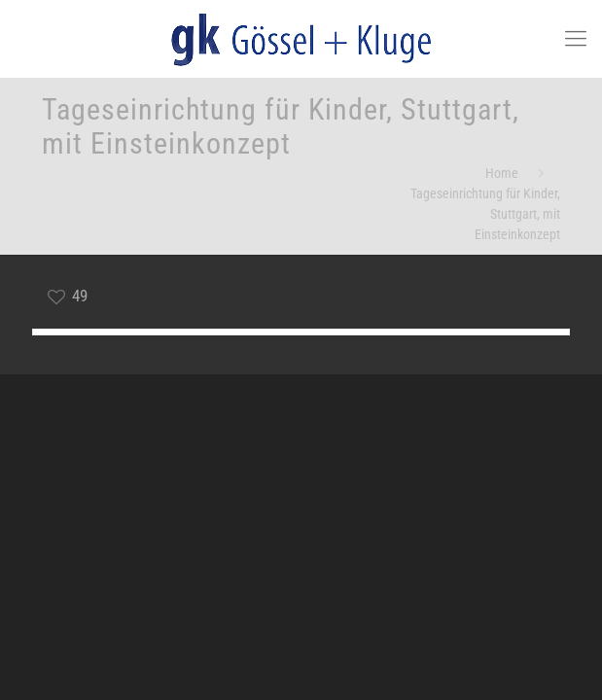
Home (502, 173)
